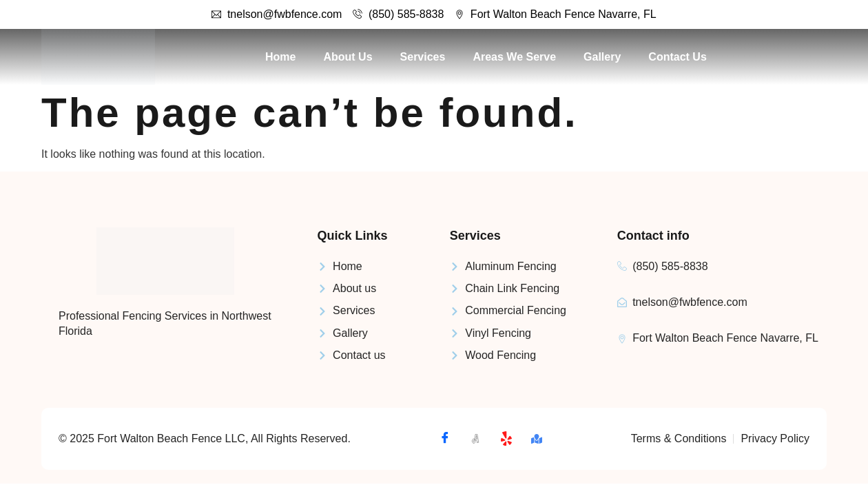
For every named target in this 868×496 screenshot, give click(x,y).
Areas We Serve (514, 57)
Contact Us (677, 57)
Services (423, 57)
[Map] (537, 439)
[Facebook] (445, 439)
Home (280, 57)
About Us (348, 57)
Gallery (602, 57)
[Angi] (475, 439)
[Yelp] (506, 439)
